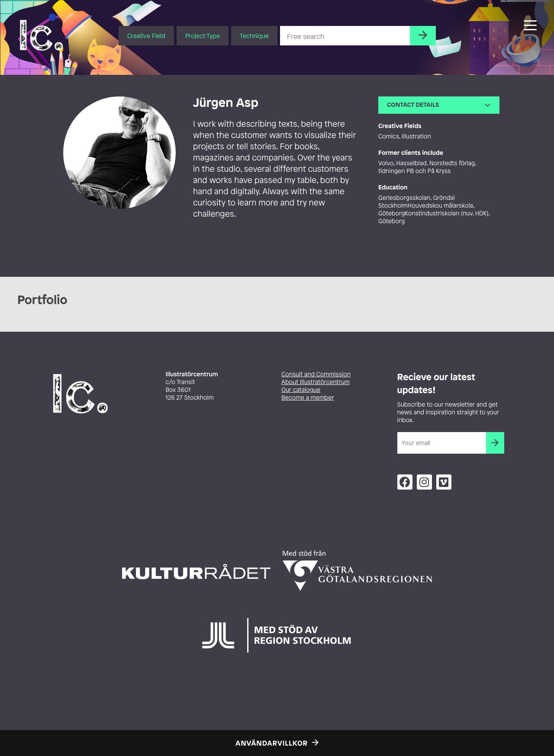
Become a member (308, 398)
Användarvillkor (272, 743)
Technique (254, 36)
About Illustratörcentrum (316, 382)
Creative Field (146, 36)
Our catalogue (301, 390)
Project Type (203, 36)
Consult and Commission (316, 374)
